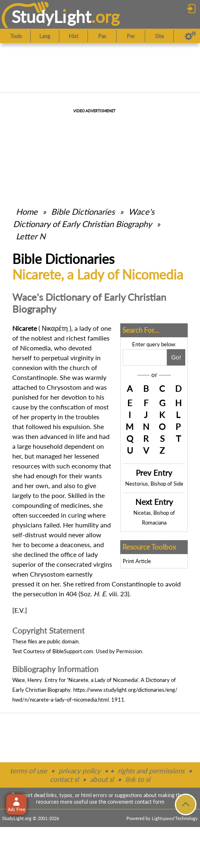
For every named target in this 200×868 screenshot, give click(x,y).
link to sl (138, 779)
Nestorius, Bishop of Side (154, 484)
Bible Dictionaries (83, 211)
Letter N (31, 236)
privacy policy (80, 771)
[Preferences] (190, 36)
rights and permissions (151, 771)
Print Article (137, 561)
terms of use (28, 771)
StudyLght (51, 17)
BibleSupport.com (73, 651)
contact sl (64, 779)
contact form (149, 802)
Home (27, 211)
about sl (102, 779)
